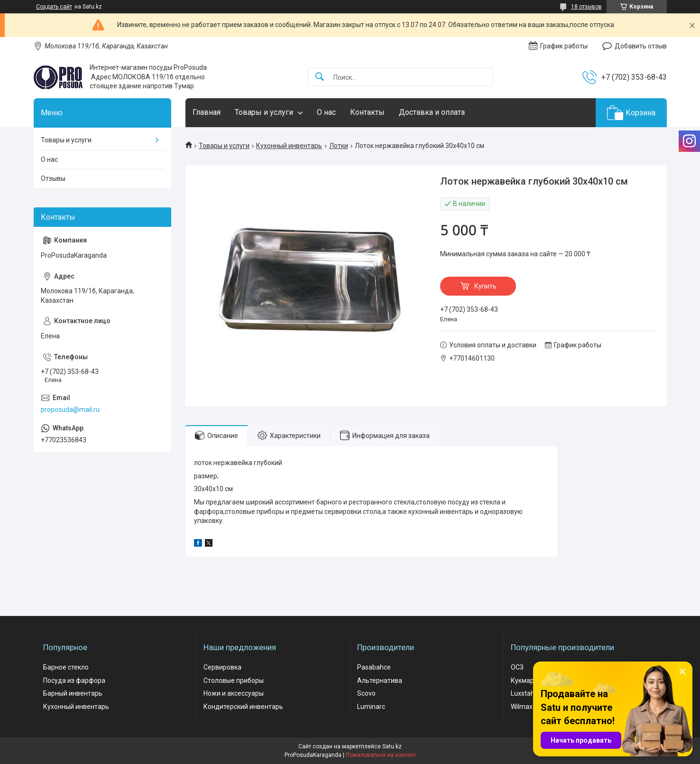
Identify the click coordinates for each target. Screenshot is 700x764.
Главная (207, 112)
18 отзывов (586, 7)
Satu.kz (392, 746)
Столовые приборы (234, 680)
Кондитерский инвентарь (243, 707)
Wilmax (522, 707)
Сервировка (222, 667)
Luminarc (371, 707)
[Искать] (320, 77)
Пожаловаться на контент (381, 755)
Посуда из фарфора (74, 680)
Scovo (366, 693)
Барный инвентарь (73, 693)
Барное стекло (66, 667)
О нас (326, 112)
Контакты (367, 112)
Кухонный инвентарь (289, 146)
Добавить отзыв (641, 46)
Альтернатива (380, 680)
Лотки (339, 146)
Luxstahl (523, 693)
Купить (485, 286)
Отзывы (53, 178)
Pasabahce (374, 667)
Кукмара (524, 680)
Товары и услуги (264, 112)
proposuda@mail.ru (70, 410)
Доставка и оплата (432, 112)
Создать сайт (54, 7)
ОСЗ (517, 667)
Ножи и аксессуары (234, 693)
